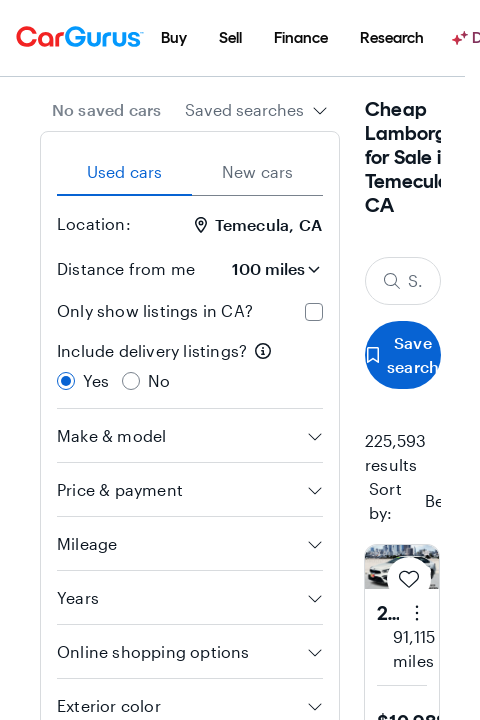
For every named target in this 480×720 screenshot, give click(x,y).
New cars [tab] (258, 171)
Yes (96, 380)
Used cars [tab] (125, 171)
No (159, 380)
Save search (403, 354)
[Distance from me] (267, 269)
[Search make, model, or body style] (403, 281)
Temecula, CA (258, 224)
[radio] (66, 381)
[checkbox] (314, 312)
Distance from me (126, 268)
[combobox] (256, 110)
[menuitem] (174, 38)
